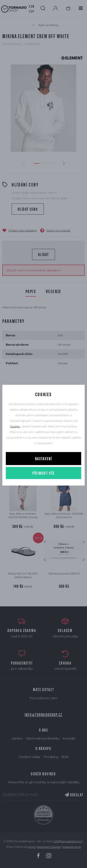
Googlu (15, 426)
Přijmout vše (44, 473)
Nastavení (43, 458)
